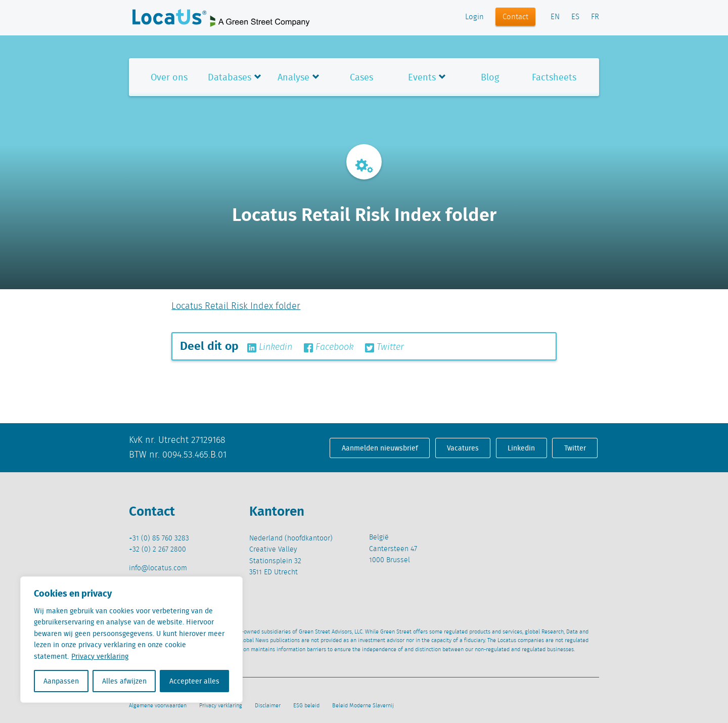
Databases (230, 77)
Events (422, 77)
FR (595, 17)
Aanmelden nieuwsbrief (380, 448)
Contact (515, 17)
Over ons (169, 77)
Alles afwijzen (124, 681)
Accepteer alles (194, 681)
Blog (490, 77)
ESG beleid (306, 706)
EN (555, 17)
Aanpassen (61, 681)
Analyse (293, 77)
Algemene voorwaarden (158, 706)
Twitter (384, 347)
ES (575, 17)
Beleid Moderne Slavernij (363, 706)
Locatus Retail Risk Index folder (236, 306)
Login (474, 17)
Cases (361, 77)
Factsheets (554, 77)
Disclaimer (268, 706)
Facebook (329, 347)
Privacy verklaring (100, 656)
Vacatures (463, 448)
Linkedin (270, 347)
